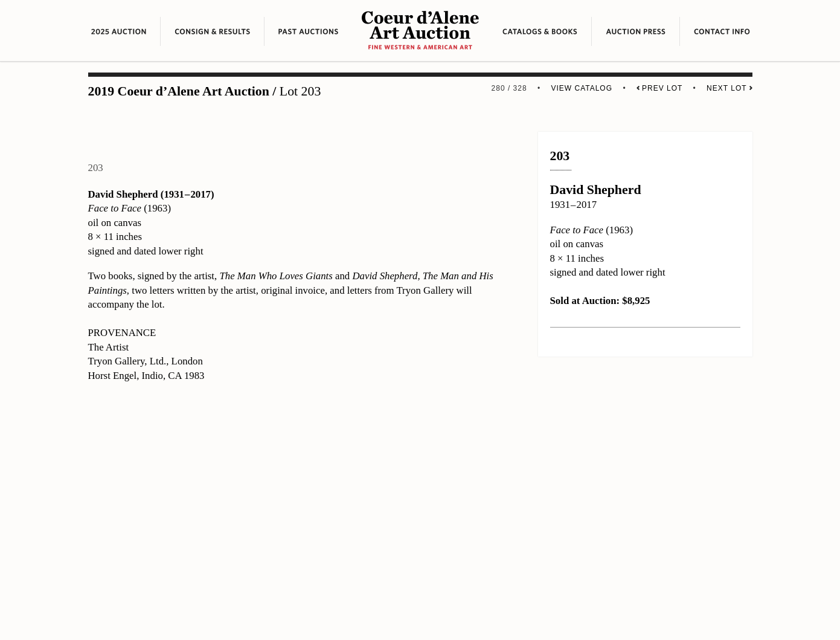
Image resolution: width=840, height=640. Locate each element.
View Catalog (582, 88)
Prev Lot (659, 88)
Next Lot (729, 88)
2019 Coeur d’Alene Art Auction (179, 91)
